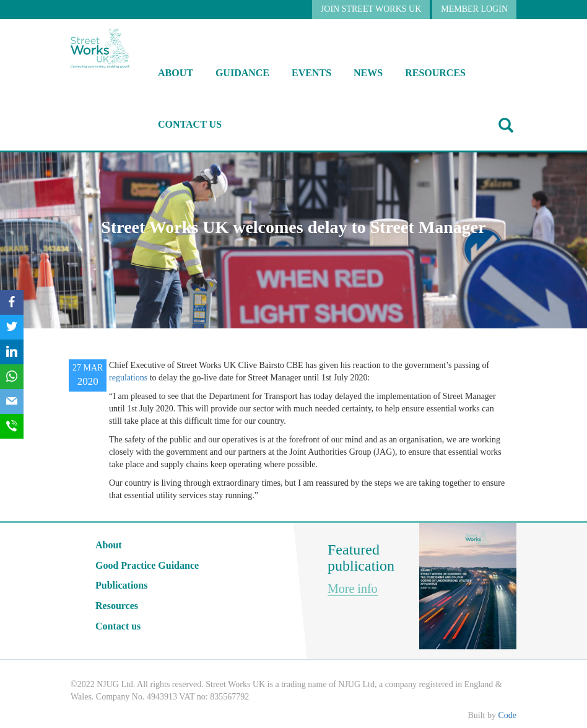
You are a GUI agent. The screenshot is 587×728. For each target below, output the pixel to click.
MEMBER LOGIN (474, 9)
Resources (117, 606)
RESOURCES (435, 73)
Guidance (242, 73)
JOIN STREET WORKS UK (371, 9)
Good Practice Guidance (147, 565)
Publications (121, 585)
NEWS (368, 73)
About (176, 73)
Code (507, 715)
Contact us (190, 124)
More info (353, 589)
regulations (128, 378)
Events (311, 73)
